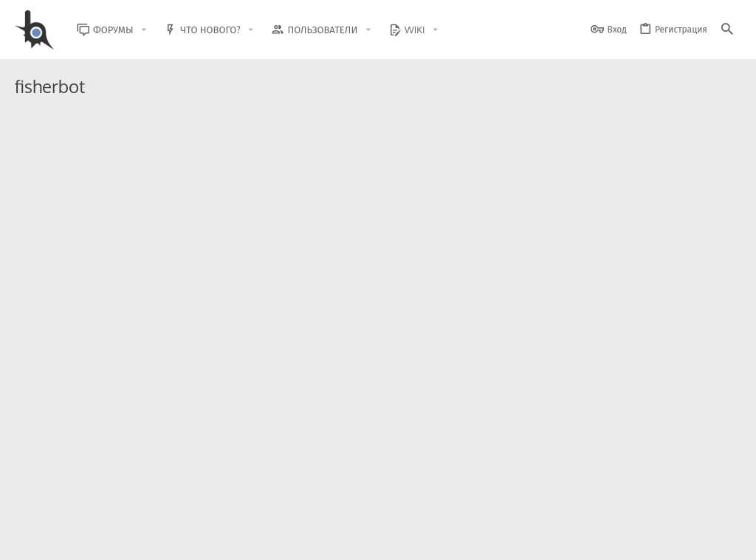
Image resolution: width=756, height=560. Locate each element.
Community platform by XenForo (135, 498)
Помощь (362, 261)
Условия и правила (475, 540)
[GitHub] (724, 504)
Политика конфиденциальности (590, 540)
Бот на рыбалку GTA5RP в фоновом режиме (211, 154)
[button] (155, 30)
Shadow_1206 (100, 261)
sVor (81, 337)
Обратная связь (394, 540)
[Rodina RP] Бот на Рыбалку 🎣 (210, 293)
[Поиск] (727, 30)
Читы (567, 413)
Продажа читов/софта (643, 198)
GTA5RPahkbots (104, 198)
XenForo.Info (109, 510)
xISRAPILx (92, 413)
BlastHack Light (52, 540)
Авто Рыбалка (110, 230)
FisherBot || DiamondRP (150, 369)
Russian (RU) (134, 540)
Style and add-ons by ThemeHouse (333, 498)
